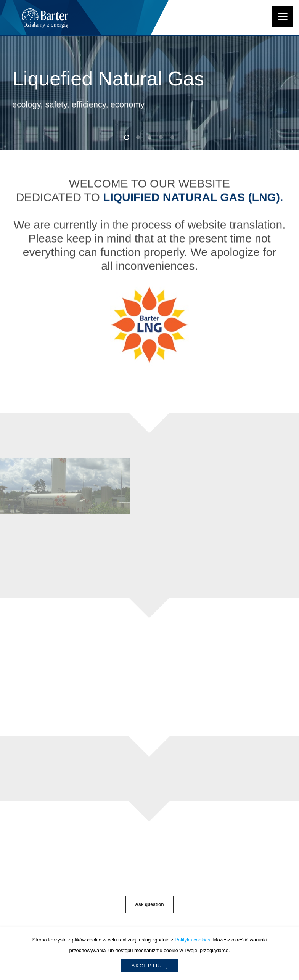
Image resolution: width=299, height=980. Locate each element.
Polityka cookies (192, 940)
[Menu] (283, 16)
